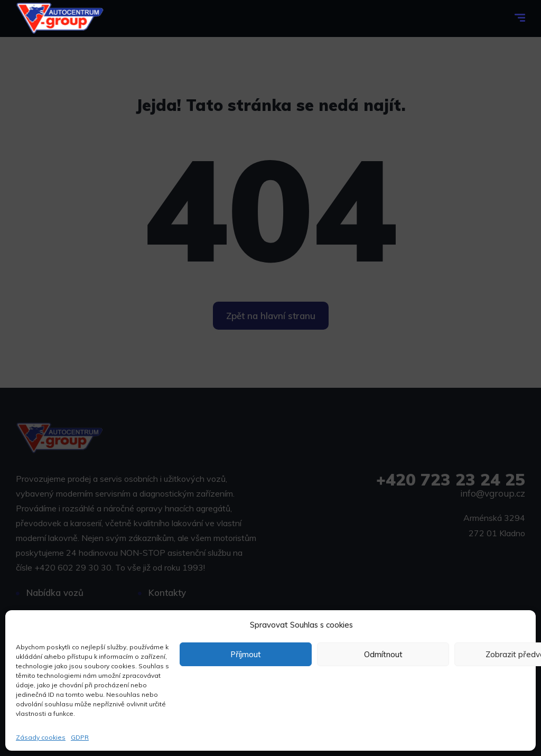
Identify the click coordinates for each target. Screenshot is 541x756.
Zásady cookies (41, 737)
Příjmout (246, 654)
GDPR (80, 737)
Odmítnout (383, 654)
